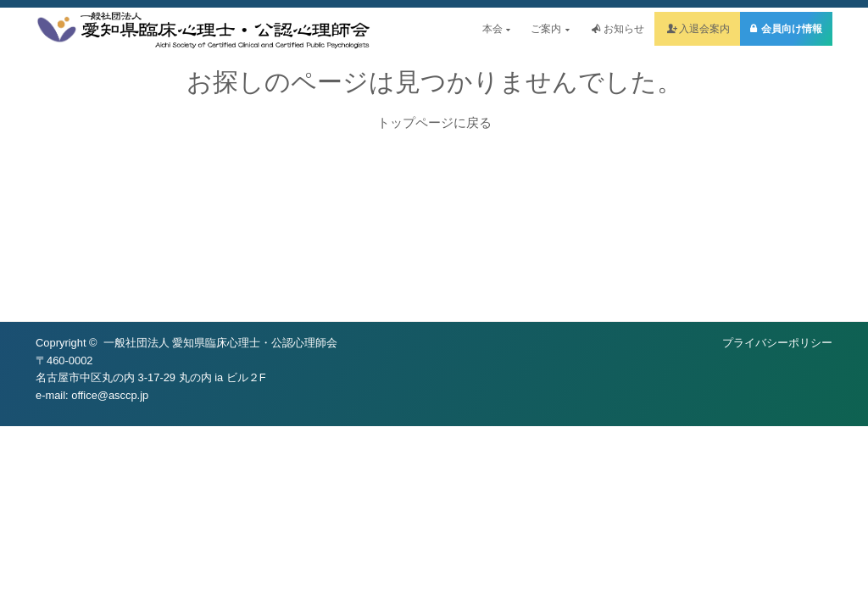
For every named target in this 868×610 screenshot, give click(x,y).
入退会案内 (704, 29)
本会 (496, 29)
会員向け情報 (792, 29)
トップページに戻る (434, 122)
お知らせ (624, 29)
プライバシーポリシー (777, 343)
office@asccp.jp (110, 395)
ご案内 (550, 29)
